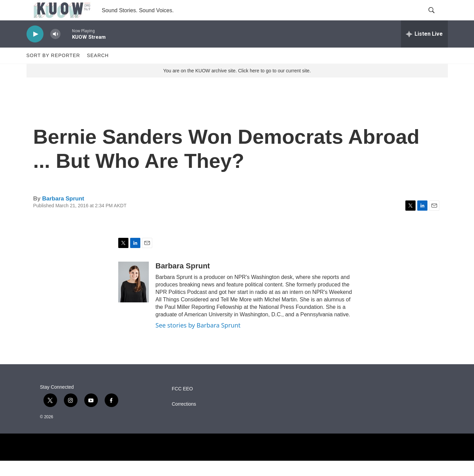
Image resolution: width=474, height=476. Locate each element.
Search (98, 71)
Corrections (184, 419)
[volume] (55, 49)
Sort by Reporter (53, 71)
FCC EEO (182, 404)
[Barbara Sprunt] (134, 297)
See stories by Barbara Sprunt (198, 340)
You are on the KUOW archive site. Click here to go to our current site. (237, 86)
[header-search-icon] (437, 18)
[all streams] (424, 49)
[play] (35, 49)
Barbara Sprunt (63, 214)
